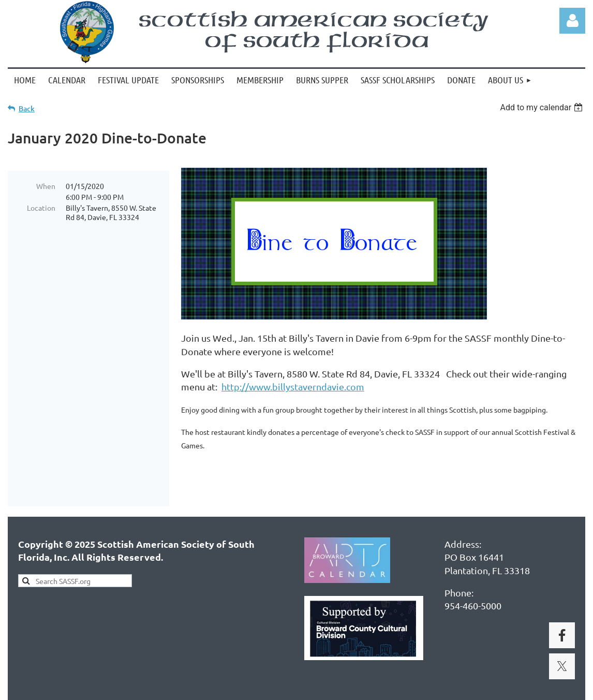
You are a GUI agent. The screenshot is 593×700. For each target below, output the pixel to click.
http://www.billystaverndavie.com (293, 387)
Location (41, 208)
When (46, 186)
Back (27, 108)
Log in (572, 21)
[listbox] (543, 107)
